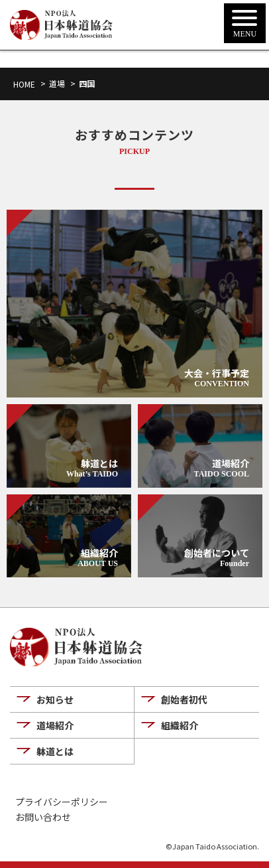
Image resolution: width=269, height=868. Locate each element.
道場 (57, 83)
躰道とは (55, 751)
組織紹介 (180, 725)
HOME (24, 84)
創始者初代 (184, 699)
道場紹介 (55, 725)
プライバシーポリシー (62, 802)
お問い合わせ (43, 817)
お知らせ (55, 699)
